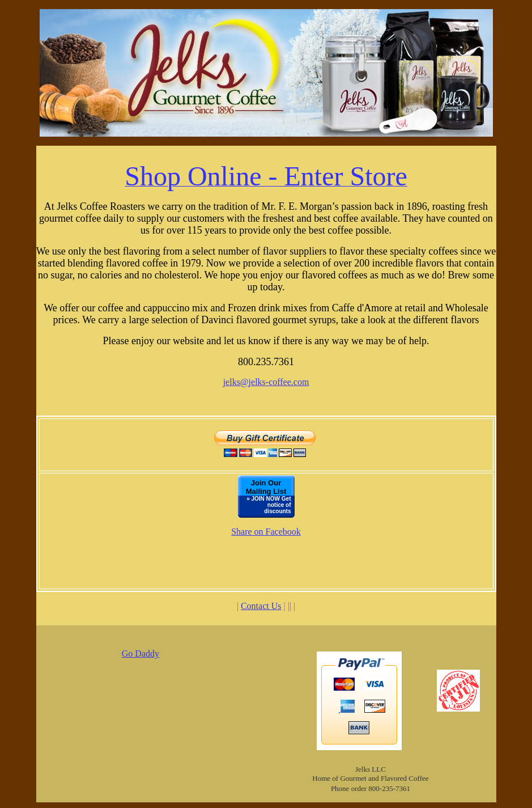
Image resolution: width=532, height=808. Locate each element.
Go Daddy (141, 653)
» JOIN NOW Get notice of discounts (269, 505)
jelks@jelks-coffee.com (266, 382)
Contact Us (261, 606)
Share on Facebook (266, 532)
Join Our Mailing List (266, 487)
